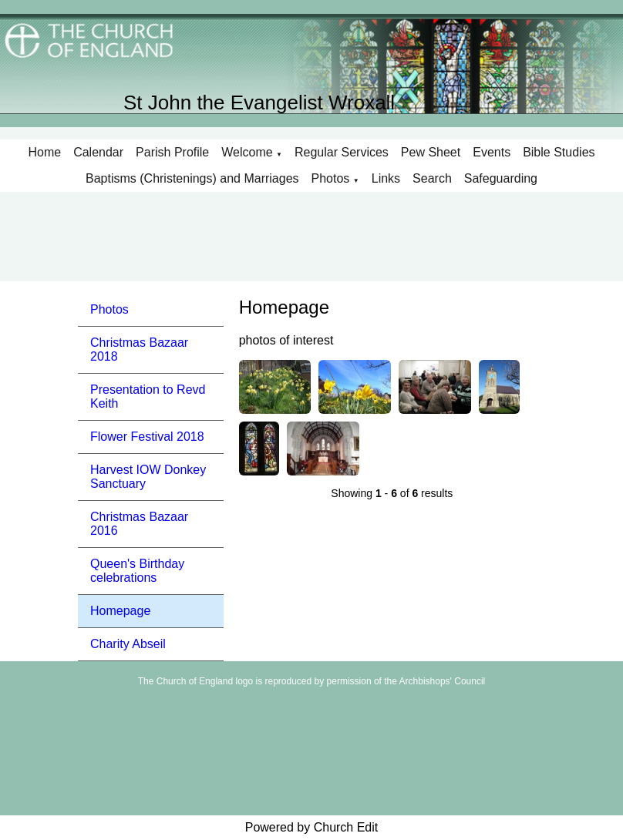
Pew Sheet (431, 152)
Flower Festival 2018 (147, 437)
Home (44, 152)
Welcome (247, 152)
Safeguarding (501, 178)
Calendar (98, 152)
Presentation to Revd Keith (148, 396)
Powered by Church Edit (312, 827)
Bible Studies (559, 152)
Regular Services (342, 152)
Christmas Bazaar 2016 (139, 524)
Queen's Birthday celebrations (137, 571)
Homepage (120, 611)
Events (492, 152)
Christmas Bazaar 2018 (139, 349)
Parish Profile (172, 152)
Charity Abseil (128, 644)
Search (432, 178)
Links (386, 178)
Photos (331, 178)
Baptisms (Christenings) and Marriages (192, 178)
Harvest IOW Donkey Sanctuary (148, 477)
